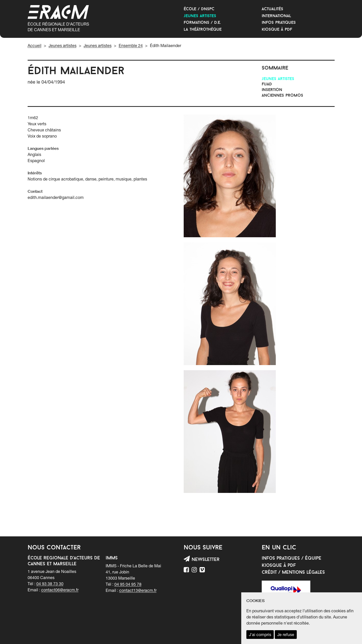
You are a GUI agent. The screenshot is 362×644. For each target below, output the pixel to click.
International (276, 16)
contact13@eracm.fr (138, 590)
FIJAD (267, 84)
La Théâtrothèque (203, 30)
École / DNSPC (199, 9)
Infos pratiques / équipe (292, 558)
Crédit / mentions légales (293, 573)
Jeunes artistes (200, 16)
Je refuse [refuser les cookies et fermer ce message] (286, 635)
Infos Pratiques (279, 23)
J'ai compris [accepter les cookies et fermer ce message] (260, 635)
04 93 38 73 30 (50, 584)
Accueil (35, 46)
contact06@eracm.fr (60, 590)
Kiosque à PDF (277, 30)
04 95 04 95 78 (128, 584)
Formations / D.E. (202, 23)
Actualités (272, 9)
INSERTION (272, 90)
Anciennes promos (282, 96)
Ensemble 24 (131, 46)
